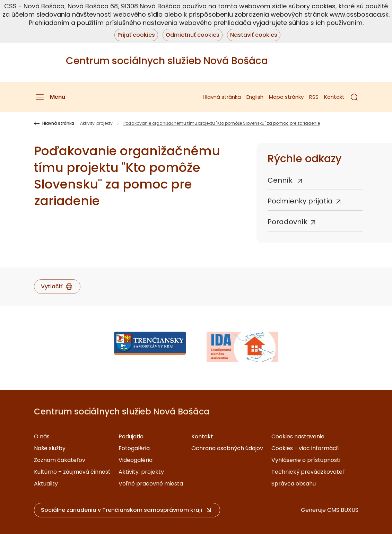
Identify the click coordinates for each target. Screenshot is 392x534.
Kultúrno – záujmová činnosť (72, 472)
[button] (354, 97)
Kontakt (334, 97)
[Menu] (50, 97)
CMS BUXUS (343, 510)
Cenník (281, 180)
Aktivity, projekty (96, 123)
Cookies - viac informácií (305, 448)
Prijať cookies (136, 35)
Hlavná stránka (222, 97)
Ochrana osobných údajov (227, 448)
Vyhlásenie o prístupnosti (306, 460)
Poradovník (288, 222)
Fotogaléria (134, 448)
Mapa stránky (286, 97)
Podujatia (131, 436)
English (255, 97)
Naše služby (50, 448)
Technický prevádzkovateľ (308, 472)
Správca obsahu (294, 484)
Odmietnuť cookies (193, 35)
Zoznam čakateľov (60, 460)
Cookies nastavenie (298, 436)
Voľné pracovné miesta (151, 484)
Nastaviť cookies (254, 35)
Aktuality (46, 484)
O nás (42, 436)
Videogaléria (136, 460)
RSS (314, 97)
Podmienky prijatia (300, 201)
